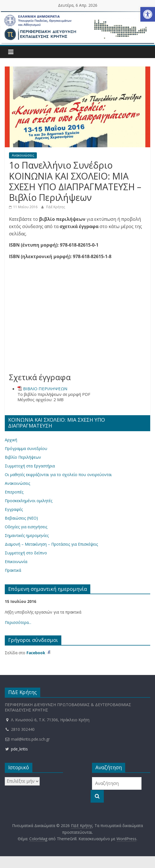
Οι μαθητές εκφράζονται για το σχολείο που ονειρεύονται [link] (58, 475)
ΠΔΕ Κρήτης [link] (56, 207)
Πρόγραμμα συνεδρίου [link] (26, 448)
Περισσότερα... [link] (18, 622)
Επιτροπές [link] (14, 492)
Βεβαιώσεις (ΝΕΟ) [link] (21, 518)
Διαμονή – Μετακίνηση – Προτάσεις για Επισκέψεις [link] (51, 544)
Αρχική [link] (11, 440)
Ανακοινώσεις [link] (23, 155)
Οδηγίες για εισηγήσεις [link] (26, 527)
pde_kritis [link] (16, 749)
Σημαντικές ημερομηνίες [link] (27, 535)
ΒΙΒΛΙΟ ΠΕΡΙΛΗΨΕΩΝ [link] (45, 389)
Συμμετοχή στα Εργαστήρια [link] (30, 466)
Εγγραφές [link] (14, 509)
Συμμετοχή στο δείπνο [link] (26, 553)
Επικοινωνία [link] (16, 562)
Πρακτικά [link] (13, 570)
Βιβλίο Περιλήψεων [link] (23, 457)
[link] (148, 14)
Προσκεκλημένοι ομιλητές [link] (29, 501)
